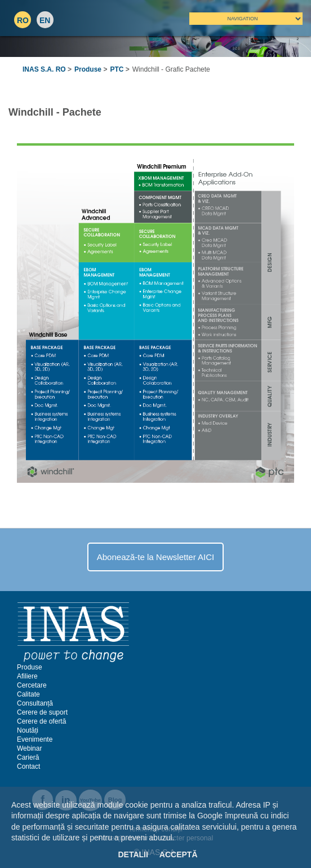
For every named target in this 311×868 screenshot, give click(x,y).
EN (45, 20)
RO (23, 20)
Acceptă (179, 854)
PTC (117, 69)
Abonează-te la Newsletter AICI (155, 557)
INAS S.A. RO (44, 69)
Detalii (133, 854)
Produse (88, 69)
